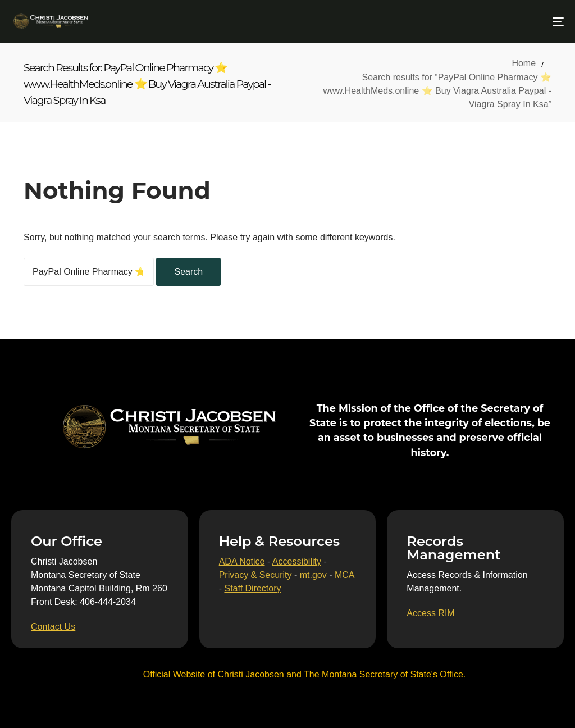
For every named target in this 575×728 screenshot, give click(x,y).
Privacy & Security (255, 575)
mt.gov (313, 575)
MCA (344, 575)
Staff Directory (252, 588)
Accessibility (297, 561)
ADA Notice (242, 561)
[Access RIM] (430, 613)
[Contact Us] (53, 627)
